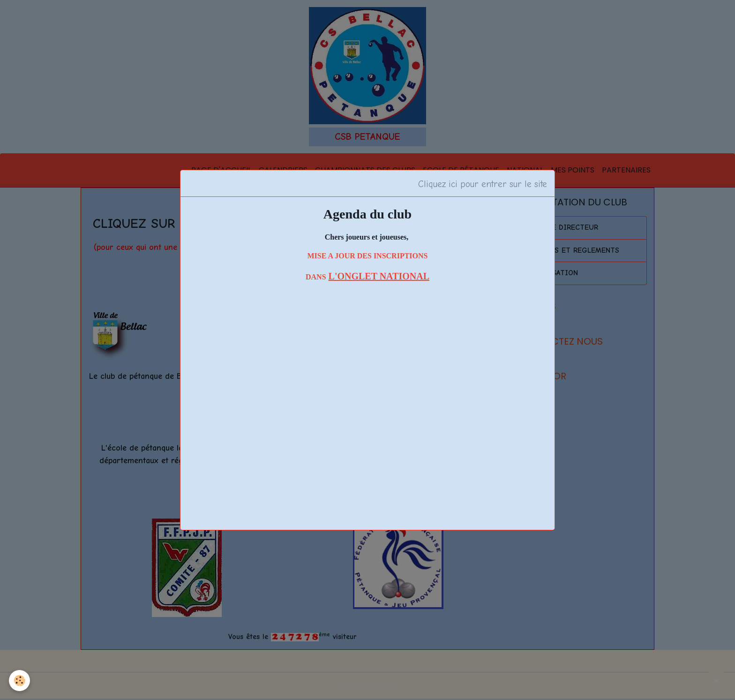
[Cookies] (20, 681)
